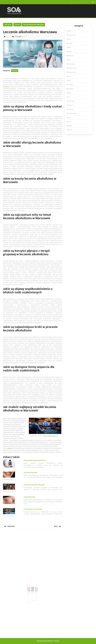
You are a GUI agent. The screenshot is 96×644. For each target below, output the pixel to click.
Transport (70, 105)
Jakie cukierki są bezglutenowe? (30, 590)
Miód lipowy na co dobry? (33, 590)
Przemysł (70, 85)
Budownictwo (71, 35)
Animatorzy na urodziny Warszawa (34, 485)
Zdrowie (17, 25)
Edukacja (70, 43)
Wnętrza (69, 126)
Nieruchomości (72, 68)
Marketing (70, 56)
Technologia (71, 101)
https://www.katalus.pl (51, 436)
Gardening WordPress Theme (48, 641)
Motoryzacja (71, 64)
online (10, 448)
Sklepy (69, 93)
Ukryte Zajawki (72, 113)
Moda (68, 60)
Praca (69, 76)
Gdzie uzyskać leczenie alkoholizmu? (35, 460)
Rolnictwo (70, 89)
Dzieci (69, 39)
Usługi (69, 122)
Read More (30, 596)
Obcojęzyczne (71, 72)
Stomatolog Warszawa (31, 472)
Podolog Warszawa (29, 497)
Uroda (69, 118)
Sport (68, 97)
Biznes (69, 31)
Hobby (69, 47)
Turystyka (70, 109)
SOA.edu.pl (8, 25)
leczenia (6, 86)
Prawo (69, 80)
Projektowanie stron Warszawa (33, 509)
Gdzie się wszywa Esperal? (34, 590)
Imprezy (69, 52)
